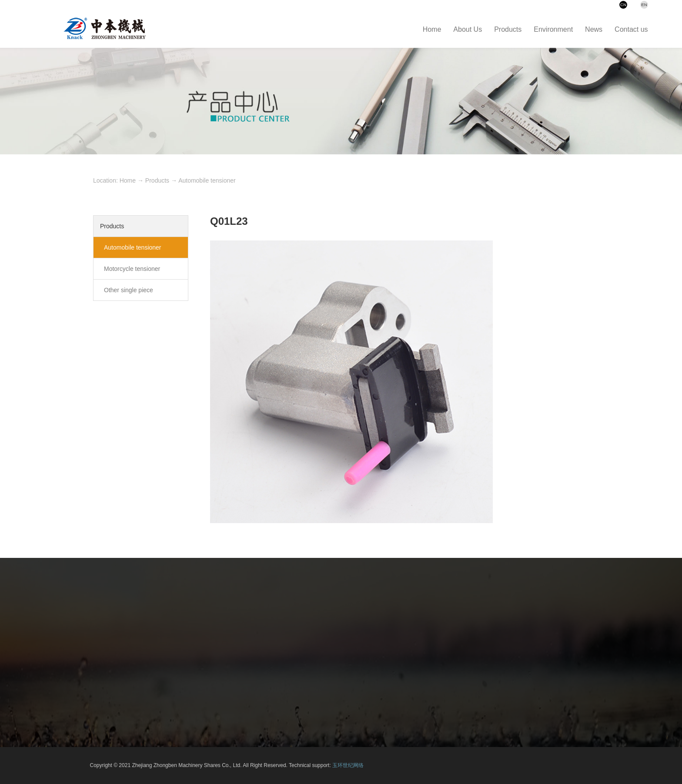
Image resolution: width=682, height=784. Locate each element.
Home (128, 180)
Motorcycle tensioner (132, 269)
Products (157, 180)
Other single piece (129, 290)
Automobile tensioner (207, 180)
